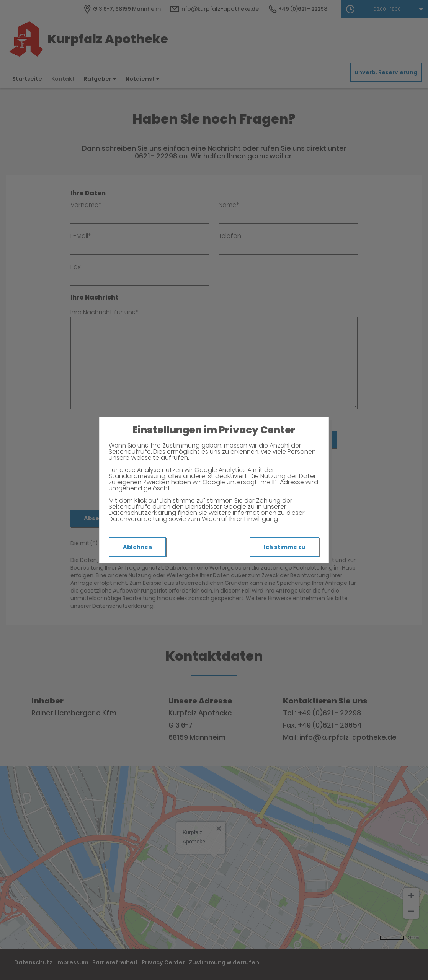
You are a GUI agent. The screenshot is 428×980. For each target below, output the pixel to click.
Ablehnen (137, 547)
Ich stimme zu (284, 547)
